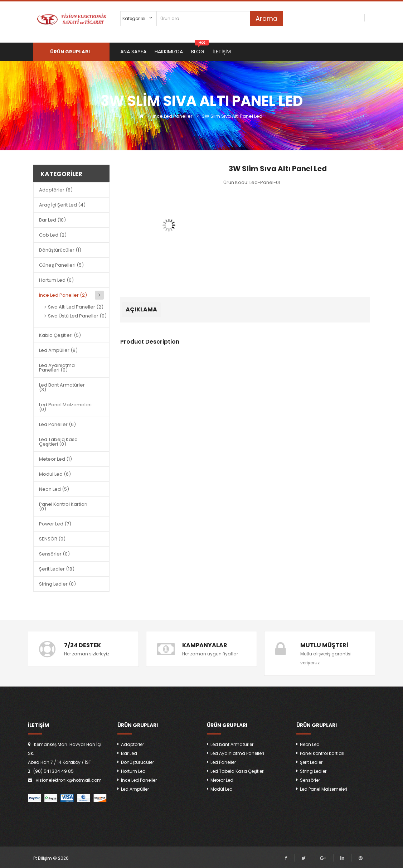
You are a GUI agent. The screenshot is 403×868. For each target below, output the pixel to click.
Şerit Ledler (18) (57, 569)
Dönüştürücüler (137, 762)
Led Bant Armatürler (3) (62, 387)
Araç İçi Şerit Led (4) (62, 205)
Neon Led (310, 744)
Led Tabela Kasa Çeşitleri (237, 771)
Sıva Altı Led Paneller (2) (76, 307)
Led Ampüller (135, 789)
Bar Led (129, 753)
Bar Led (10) (52, 220)
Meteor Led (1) (55, 459)
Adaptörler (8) (56, 190)
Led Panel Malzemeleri (324, 789)
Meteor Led (222, 780)
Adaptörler (132, 744)
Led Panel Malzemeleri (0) (65, 407)
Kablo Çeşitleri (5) (60, 335)
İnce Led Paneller (173, 116)
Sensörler (310, 780)
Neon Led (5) (54, 489)
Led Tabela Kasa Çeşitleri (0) (58, 442)
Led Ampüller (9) (58, 350)
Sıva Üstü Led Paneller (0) (77, 316)
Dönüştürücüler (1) (60, 250)
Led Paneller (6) (57, 424)
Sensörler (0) (54, 554)
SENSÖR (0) (52, 539)
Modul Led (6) (55, 474)
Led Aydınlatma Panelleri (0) (57, 368)
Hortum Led (133, 771)
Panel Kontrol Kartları (322, 753)
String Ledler (313, 771)
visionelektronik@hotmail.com (69, 780)
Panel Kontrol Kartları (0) (63, 506)
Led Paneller (223, 762)
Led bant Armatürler (232, 744)
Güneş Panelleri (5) (61, 265)
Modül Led (222, 789)
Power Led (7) (55, 524)
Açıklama (141, 309)
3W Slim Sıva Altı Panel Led (232, 116)
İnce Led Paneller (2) (63, 295)
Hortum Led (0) (56, 280)
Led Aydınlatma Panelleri (237, 753)
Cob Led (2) (53, 235)
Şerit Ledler (311, 762)
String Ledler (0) (57, 584)
